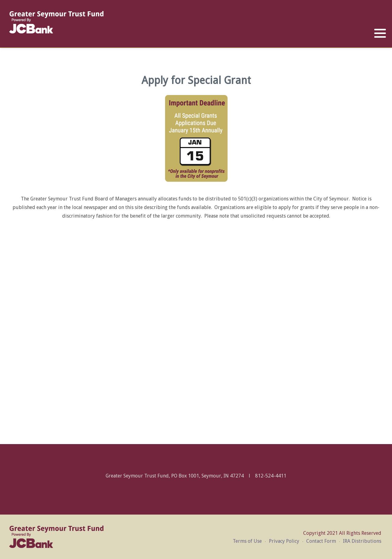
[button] (380, 33)
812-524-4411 (271, 476)
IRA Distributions (362, 541)
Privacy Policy (284, 541)
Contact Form (321, 541)
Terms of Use (247, 541)
